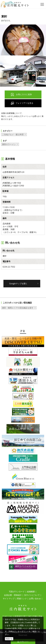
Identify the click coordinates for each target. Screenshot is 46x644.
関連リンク (22, 599)
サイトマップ (9, 599)
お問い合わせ (35, 599)
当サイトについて (32, 595)
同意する (9, 639)
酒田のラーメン (9, 144)
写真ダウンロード (17, 592)
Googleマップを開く (18, 284)
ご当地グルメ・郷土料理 (13, 134)
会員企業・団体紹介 (13, 595)
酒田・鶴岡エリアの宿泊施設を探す (18, 308)
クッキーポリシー (21, 631)
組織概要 (31, 592)
